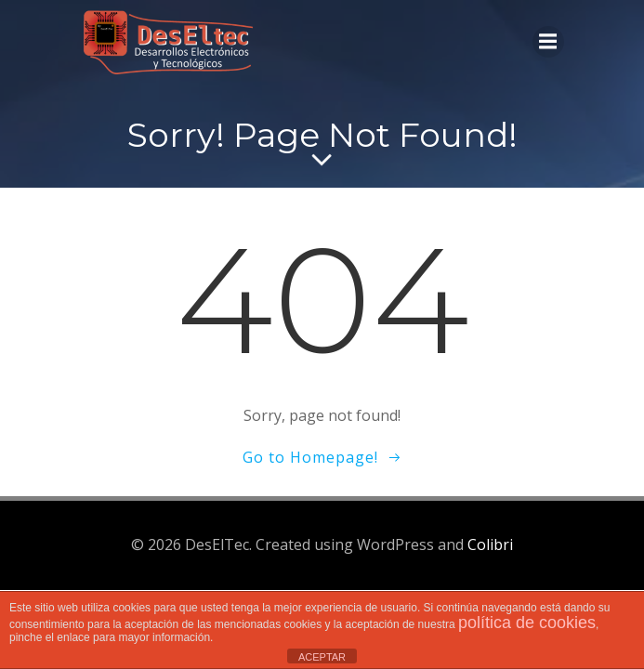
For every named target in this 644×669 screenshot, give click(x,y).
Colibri (490, 544)
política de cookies (527, 623)
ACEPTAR (322, 657)
